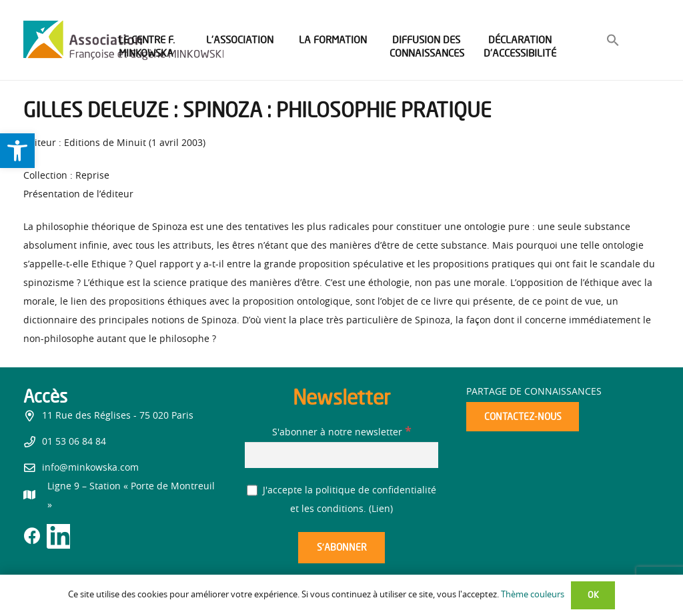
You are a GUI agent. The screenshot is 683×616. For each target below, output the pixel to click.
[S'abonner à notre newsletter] (341, 455)
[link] (17, 151)
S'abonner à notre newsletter (341, 433)
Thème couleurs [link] (533, 595)
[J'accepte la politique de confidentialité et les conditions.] (252, 490)
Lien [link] (381, 509)
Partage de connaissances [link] (534, 392)
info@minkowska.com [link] (90, 468)
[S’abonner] (341, 548)
